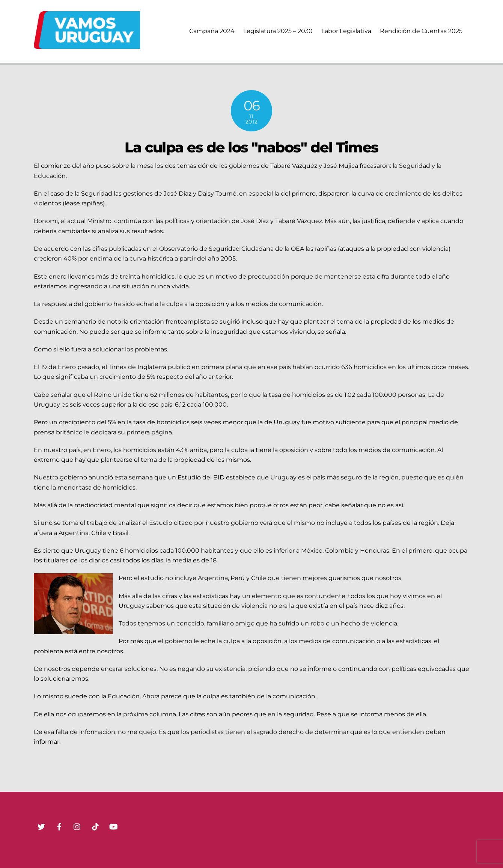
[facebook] (59, 826)
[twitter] (41, 826)
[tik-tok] (95, 826)
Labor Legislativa (346, 31)
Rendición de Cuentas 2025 (421, 31)
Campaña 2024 (212, 31)
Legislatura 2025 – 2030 (278, 31)
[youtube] (113, 826)
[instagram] (77, 826)
